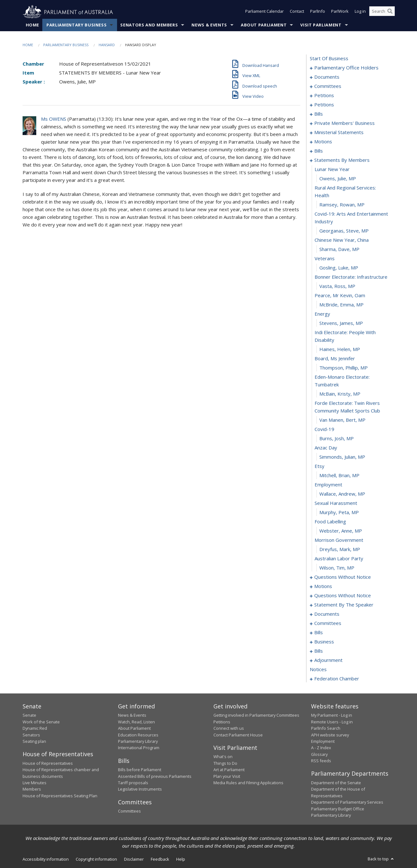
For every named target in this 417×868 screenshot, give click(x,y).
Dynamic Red (35, 728)
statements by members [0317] (342, 160)
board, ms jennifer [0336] (335, 359)
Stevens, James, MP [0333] (341, 323)
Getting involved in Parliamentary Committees (256, 715)
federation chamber (337, 679)
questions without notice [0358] (343, 577)
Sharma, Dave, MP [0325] (339, 249)
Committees (129, 811)
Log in (360, 12)
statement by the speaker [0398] (344, 605)
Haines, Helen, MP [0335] (340, 349)
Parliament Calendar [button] (264, 12)
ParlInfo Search (326, 728)
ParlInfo (318, 12)
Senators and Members (149, 25)
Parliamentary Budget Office (338, 809)
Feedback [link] (160, 859)
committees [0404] (328, 623)
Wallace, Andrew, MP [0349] (342, 494)
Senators (31, 735)
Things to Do (225, 763)
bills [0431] (319, 651)
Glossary (319, 754)
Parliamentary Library (138, 742)
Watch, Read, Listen (136, 722)
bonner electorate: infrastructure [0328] (351, 277)
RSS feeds (321, 761)
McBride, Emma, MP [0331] (341, 305)
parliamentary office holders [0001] (346, 68)
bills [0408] (319, 633)
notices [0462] (318, 670)
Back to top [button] (381, 859)
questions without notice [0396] (343, 596)
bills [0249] (319, 114)
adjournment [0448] (328, 660)
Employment (323, 742)
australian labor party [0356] (339, 559)
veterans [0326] (325, 259)
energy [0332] (322, 314)
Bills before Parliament (140, 770)
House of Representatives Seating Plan (60, 796)
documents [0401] (327, 614)
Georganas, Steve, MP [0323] (344, 231)
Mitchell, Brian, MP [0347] (339, 476)
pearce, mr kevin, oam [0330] (340, 296)
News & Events (209, 25)
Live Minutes (35, 783)
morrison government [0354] (339, 540)
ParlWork (340, 12)
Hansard (107, 45)
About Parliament (264, 25)
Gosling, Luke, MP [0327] (339, 268)
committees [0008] (328, 86)
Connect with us (229, 728)
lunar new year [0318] (332, 169)
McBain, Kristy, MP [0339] (340, 394)
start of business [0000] (329, 59)
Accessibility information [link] (46, 859)
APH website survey (330, 735)
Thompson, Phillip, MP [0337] (344, 368)
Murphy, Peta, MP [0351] (339, 513)
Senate (29, 715)
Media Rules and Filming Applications (248, 783)
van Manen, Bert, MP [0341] (342, 420)
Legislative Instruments (140, 789)
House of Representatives (48, 763)
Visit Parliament (321, 25)
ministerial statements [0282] (339, 133)
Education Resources (138, 735)
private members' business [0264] (344, 123)
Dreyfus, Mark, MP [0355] (340, 549)
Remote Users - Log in (332, 722)
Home (33, 25)
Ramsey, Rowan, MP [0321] (342, 205)
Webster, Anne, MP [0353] (341, 531)
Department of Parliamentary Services (347, 802)
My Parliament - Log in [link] (332, 715)
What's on (223, 757)
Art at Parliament (229, 770)
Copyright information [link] (96, 859)
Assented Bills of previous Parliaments (155, 776)
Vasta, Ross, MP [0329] (337, 286)
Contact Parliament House (238, 735)
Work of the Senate (41, 722)
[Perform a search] (390, 12)
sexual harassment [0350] (336, 503)
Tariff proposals (133, 783)
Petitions (222, 722)
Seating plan (34, 742)
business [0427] (324, 642)
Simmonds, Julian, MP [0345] (342, 457)
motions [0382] (323, 586)
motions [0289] (323, 142)
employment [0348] (328, 485)
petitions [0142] (324, 105)
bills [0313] (319, 151)
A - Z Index (321, 748)
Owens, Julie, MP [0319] (338, 179)
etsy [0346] (320, 466)
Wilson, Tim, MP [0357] (337, 568)
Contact (297, 12)
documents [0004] (327, 77)
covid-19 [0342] (324, 429)
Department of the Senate (336, 783)
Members (32, 789)
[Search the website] (382, 12)
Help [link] (181, 859)
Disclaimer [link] (134, 859)
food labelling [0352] (330, 522)
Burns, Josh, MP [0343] (337, 439)
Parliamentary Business (76, 25)
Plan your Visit (227, 776)
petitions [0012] (324, 96)
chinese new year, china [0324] (342, 240)
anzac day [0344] (326, 448)
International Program (139, 748)
